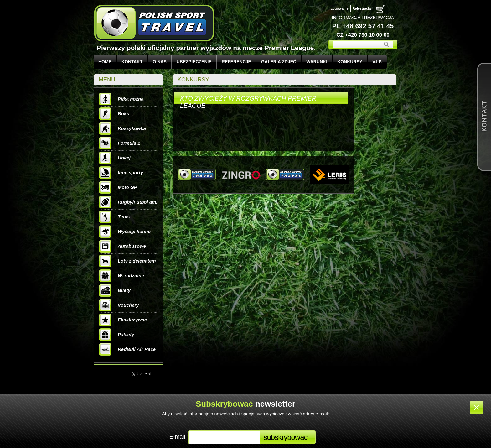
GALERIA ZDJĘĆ (279, 62)
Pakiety (117, 335)
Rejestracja (362, 8)
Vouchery (119, 305)
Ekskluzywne (123, 320)
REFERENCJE (236, 62)
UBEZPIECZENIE (194, 62)
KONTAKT (132, 62)
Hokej (115, 158)
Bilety (115, 290)
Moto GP (118, 187)
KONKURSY (350, 62)
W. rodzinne (121, 276)
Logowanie (339, 8)
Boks (114, 114)
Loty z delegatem (127, 261)
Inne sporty (121, 173)
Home (105, 62)
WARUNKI (317, 62)
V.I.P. (377, 62)
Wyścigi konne (125, 232)
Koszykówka (122, 128)
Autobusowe (122, 246)
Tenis (114, 217)
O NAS (159, 62)
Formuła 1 (120, 143)
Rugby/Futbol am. (128, 202)
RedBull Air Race (127, 349)
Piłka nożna (121, 99)
